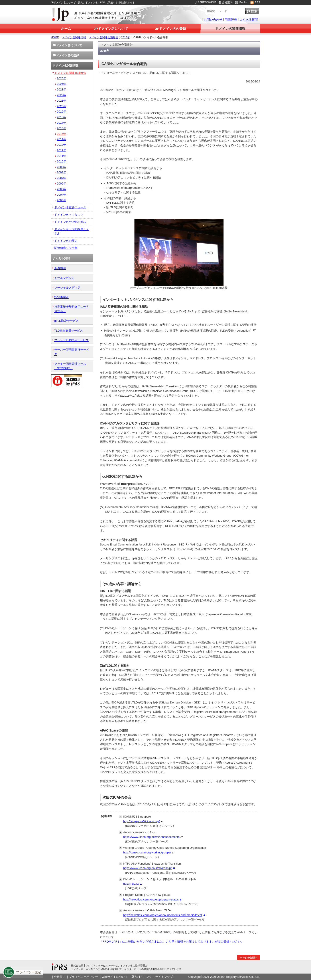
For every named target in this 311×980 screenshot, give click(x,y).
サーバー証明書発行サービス (72, 352)
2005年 (62, 189)
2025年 (62, 78)
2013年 (62, 145)
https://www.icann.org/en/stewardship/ (147, 868)
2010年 (62, 161)
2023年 (62, 89)
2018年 (62, 117)
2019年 (62, 112)
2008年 (62, 172)
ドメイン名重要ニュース (70, 207)
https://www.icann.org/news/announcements (151, 837)
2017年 (62, 123)
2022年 (62, 95)
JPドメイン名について (111, 29)
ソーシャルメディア (67, 288)
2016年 (62, 128)
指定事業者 (62, 297)
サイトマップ (164, 977)
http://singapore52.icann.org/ (142, 821)
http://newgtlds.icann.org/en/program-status (151, 899)
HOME (55, 37)
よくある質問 (249, 20)
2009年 (62, 167)
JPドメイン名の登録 (171, 29)
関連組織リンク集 (66, 248)
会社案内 (227, 2)
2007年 (62, 178)
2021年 (62, 101)
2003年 (62, 200)
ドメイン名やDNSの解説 (70, 222)
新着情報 (60, 268)
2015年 (125, 37)
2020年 (62, 106)
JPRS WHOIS (208, 2)
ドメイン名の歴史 (66, 241)
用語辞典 (231, 20)
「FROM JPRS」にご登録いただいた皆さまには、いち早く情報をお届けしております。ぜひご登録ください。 (172, 942)
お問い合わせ (213, 20)
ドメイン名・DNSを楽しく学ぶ (72, 231)
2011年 (62, 156)
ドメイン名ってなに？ (69, 215)
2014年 (62, 139)
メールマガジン (64, 278)
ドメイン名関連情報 (230, 29)
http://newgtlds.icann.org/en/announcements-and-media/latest (163, 915)
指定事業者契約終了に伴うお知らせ (72, 309)
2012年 (62, 150)
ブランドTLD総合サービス (71, 340)
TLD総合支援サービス (69, 331)
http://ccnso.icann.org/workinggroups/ (147, 852)
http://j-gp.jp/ (131, 884)
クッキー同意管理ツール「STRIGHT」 (70, 366)
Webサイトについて (115, 977)
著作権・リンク (142, 977)
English (244, 2)
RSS (257, 2)
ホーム (66, 29)
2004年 (62, 195)
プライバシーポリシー (83, 977)
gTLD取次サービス (67, 321)
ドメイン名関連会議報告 (104, 37)
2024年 (62, 84)
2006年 (62, 183)
